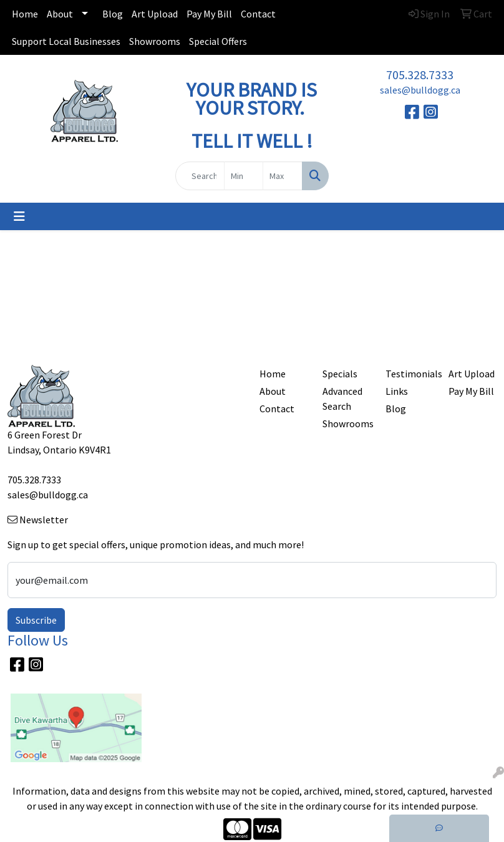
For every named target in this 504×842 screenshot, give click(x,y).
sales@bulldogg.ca (420, 90)
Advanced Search (342, 399)
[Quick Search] (200, 176)
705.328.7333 (420, 75)
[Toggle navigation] (19, 216)
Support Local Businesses (66, 41)
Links (397, 391)
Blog (113, 14)
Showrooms (155, 41)
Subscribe (36, 620)
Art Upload (155, 14)
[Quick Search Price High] (282, 176)
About (60, 14)
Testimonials (409, 374)
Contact (258, 14)
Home (25, 14)
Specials (340, 374)
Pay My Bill (209, 14)
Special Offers (218, 41)
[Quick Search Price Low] (244, 176)
